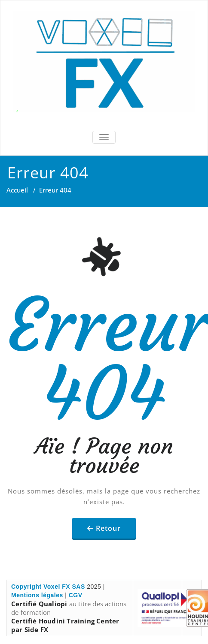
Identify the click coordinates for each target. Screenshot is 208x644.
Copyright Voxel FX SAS (48, 587)
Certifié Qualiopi (39, 604)
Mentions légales (37, 595)
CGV (76, 595)
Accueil (17, 190)
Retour (108, 528)
